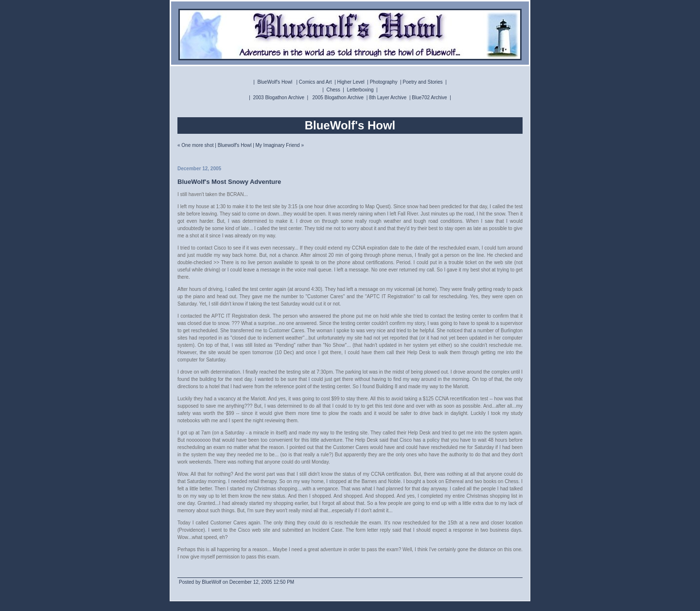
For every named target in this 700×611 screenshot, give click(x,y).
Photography (384, 82)
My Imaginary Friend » (280, 145)
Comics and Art (315, 82)
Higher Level (351, 82)
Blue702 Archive (429, 98)
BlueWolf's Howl (275, 82)
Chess (333, 90)
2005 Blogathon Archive (338, 98)
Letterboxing (360, 90)
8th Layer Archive (388, 98)
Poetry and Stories (422, 82)
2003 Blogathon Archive (279, 98)
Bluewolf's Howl (235, 145)
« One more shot (195, 145)
